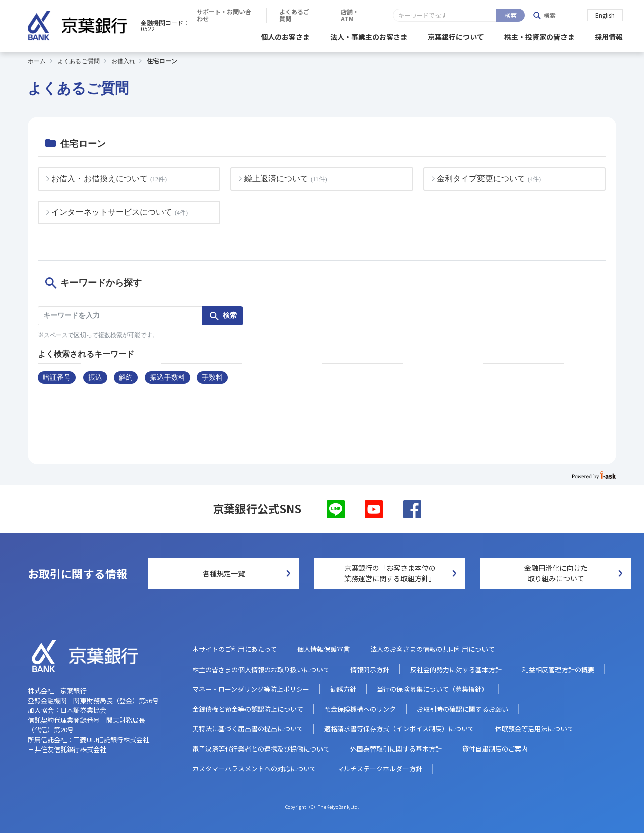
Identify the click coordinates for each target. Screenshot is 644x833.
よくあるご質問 (445, 15)
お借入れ (123, 60)
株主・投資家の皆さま (539, 35)
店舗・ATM (507, 15)
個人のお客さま (285, 35)
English (605, 14)
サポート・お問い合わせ (365, 15)
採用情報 (609, 35)
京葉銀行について (456, 35)
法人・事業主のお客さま (369, 35)
